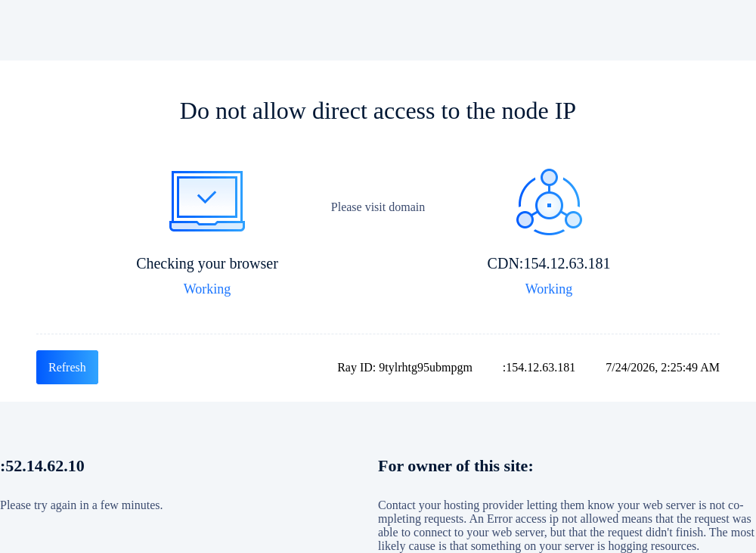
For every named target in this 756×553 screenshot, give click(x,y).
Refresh (67, 367)
